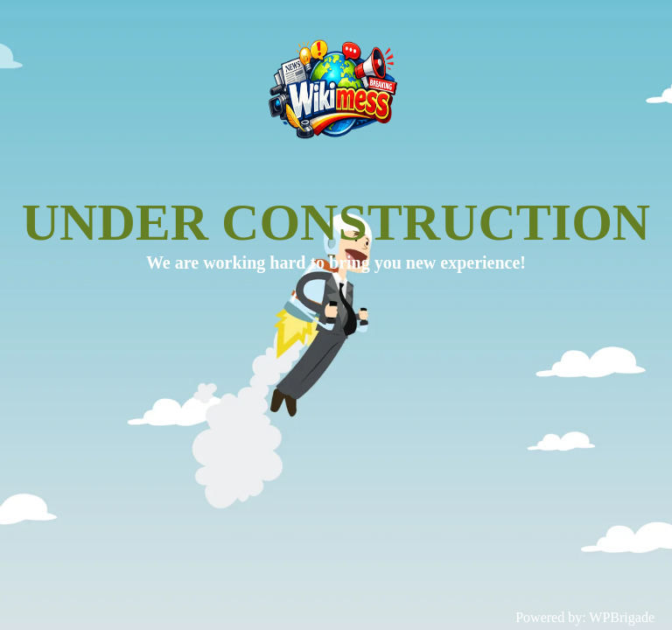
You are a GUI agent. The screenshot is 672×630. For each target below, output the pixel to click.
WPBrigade (622, 617)
